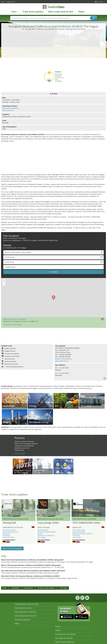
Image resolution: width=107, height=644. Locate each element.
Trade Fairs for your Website (65, 634)
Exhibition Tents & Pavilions (83, 534)
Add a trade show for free (61, 11)
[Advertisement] (54, 46)
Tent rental (77, 537)
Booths (40, 534)
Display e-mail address (10, 108)
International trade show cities (26, 616)
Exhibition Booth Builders (47, 532)
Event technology (79, 532)
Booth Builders (43, 530)
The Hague (63, 588)
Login (3, 2)
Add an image (20, 453)
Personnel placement (10, 532)
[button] (54, 297)
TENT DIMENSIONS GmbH (86, 523)
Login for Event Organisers (65, 642)
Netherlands (28, 588)
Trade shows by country (23, 608)
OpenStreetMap (93, 316)
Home (4, 588)
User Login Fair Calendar (64, 638)
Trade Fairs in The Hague (12, 325)
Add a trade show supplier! (12, 548)
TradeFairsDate (54, 7)
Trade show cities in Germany (25, 612)
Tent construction (79, 530)
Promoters (6, 535)
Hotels (81, 11)
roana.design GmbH (48, 523)
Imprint (58, 630)
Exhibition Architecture (46, 535)
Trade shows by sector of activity (26, 604)
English (101, 2)
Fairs (14, 11)
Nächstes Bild (104, 508)
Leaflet (82, 316)
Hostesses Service (9, 530)
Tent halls (76, 535)
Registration (11, 2)
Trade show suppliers (33, 11)
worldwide (15, 588)
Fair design (42, 537)
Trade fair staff (8, 537)
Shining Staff (9, 523)
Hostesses (6, 534)
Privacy (58, 626)
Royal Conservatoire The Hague (15, 319)
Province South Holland (46, 588)
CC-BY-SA (104, 316)
